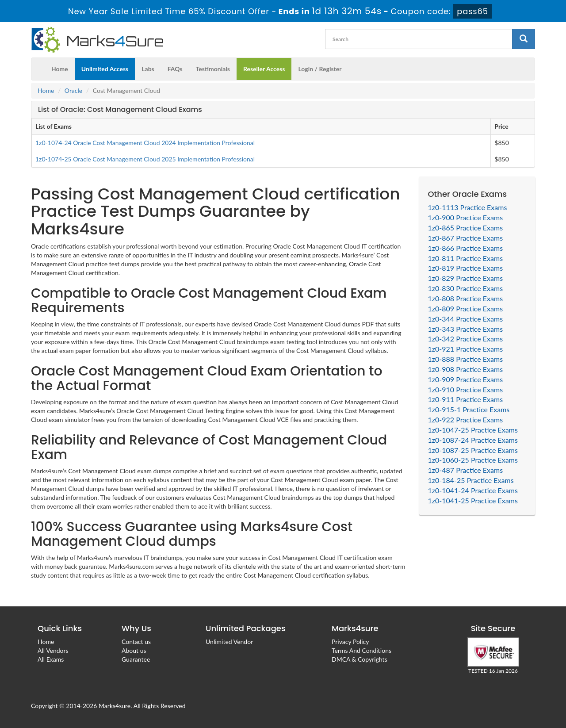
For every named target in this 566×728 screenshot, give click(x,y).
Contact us (136, 642)
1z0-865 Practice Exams (466, 228)
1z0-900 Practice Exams (466, 217)
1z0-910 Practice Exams (466, 389)
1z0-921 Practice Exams (466, 349)
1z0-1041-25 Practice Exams (473, 500)
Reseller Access (264, 69)
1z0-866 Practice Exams (466, 248)
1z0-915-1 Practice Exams (469, 409)
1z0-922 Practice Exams (466, 420)
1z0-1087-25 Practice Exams (473, 450)
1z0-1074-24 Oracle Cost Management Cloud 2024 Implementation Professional (145, 143)
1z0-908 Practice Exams (466, 369)
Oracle (73, 90)
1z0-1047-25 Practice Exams (473, 430)
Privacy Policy (350, 642)
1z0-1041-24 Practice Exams (473, 490)
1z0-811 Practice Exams (466, 258)
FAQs (175, 69)
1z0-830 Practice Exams (466, 288)
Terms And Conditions (361, 650)
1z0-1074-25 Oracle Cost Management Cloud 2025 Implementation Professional (145, 159)
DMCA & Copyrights (359, 659)
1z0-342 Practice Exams (466, 339)
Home (60, 69)
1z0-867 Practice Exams (466, 238)
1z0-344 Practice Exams (466, 319)
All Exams (51, 659)
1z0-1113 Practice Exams (468, 207)
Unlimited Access (105, 69)
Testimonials (213, 69)
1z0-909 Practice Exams (466, 379)
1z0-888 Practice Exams (466, 359)
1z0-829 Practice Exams (466, 278)
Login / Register (320, 69)
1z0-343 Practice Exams (466, 329)
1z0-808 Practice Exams (466, 298)
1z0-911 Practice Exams (466, 399)
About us (134, 650)
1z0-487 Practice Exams (466, 470)
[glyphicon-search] (524, 39)
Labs (148, 69)
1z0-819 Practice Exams (466, 268)
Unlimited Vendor (229, 642)
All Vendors (53, 650)
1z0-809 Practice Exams (466, 308)
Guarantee (136, 659)
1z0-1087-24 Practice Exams (473, 440)
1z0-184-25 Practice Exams (471, 480)
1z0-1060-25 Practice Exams (473, 460)
